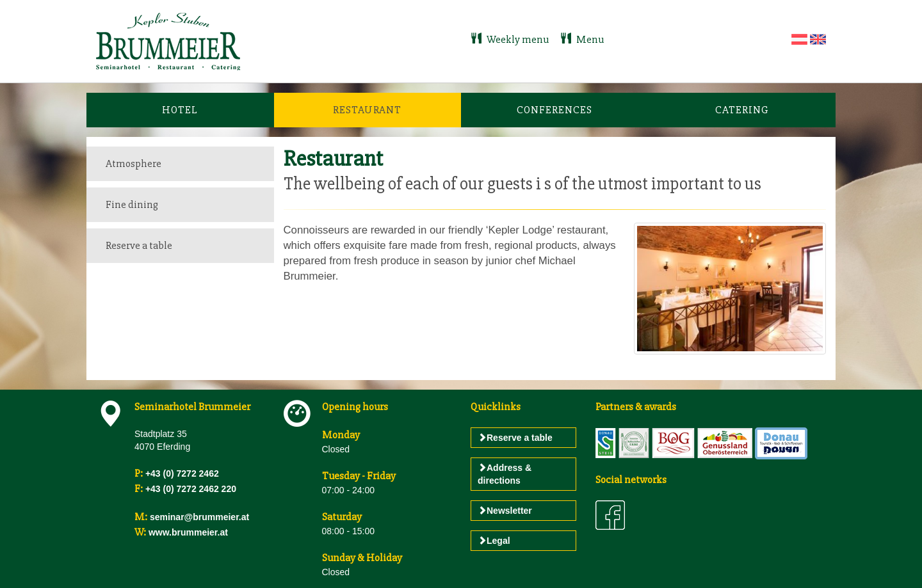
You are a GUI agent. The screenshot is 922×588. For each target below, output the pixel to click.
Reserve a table (139, 245)
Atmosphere (133, 163)
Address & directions (505, 474)
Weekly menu (511, 39)
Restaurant (367, 110)
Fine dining (132, 204)
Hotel (180, 110)
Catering (742, 110)
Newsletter (505, 511)
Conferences (554, 110)
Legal (494, 541)
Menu (582, 39)
